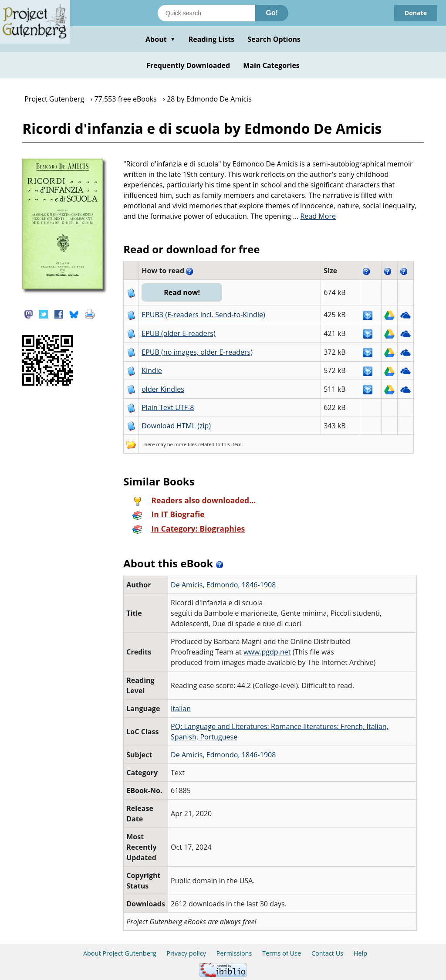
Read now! (182, 292)
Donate (416, 13)
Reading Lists (212, 39)
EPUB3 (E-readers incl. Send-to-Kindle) (203, 315)
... (315, 216)
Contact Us (327, 953)
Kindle (152, 370)
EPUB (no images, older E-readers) (197, 352)
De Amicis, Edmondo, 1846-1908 (223, 585)
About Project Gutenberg (120, 953)
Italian (181, 709)
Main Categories (271, 65)
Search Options (274, 39)
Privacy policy (186, 953)
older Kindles (163, 389)
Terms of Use (282, 953)
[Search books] (206, 13)
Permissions (234, 953)
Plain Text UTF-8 (168, 407)
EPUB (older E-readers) (178, 333)
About (160, 39)
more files (186, 444)
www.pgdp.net (267, 652)
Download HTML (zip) (176, 426)
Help (360, 953)
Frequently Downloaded (188, 65)
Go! (272, 13)
